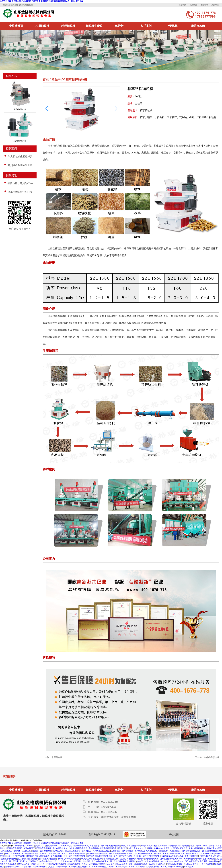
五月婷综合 (116, 851)
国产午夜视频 (207, 864)
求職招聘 (204, 5)
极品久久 (158, 854)
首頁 (46, 80)
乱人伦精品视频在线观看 (28, 859)
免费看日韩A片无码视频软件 (148, 867)
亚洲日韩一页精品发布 (30, 861)
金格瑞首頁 (16, 26)
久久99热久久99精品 (101, 851)
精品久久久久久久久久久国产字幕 (200, 854)
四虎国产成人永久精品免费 (149, 861)
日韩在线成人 (7, 851)
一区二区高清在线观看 (77, 856)
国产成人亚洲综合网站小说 (172, 867)
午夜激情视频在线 (111, 859)
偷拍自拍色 (213, 861)
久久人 (85, 864)
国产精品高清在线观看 (125, 867)
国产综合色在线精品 (30, 854)
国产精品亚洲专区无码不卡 (171, 859)
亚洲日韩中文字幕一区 (25, 846)
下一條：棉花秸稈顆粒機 (207, 757)
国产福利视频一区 (58, 856)
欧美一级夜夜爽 (196, 848)
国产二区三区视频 (13, 854)
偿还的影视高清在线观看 (98, 854)
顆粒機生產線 (94, 26)
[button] (47, 108)
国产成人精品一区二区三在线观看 (67, 851)
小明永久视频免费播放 (78, 848)
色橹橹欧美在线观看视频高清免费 (103, 848)
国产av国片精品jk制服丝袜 (80, 867)
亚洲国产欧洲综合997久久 (174, 854)
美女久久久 (40, 846)
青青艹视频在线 (192, 856)
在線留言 (193, 5)
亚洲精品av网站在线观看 (56, 864)
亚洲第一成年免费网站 (42, 851)
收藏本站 (182, 5)
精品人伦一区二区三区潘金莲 (203, 846)
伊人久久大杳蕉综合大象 (50, 854)
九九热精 (51, 867)
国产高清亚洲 (128, 851)
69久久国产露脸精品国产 (92, 859)
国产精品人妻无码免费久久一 (147, 851)
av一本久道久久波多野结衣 (172, 861)
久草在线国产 (29, 848)
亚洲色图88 (87, 851)
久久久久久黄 (67, 861)
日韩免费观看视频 (44, 848)
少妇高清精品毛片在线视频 (172, 856)
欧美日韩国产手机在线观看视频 (154, 846)
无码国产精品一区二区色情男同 (18, 867)
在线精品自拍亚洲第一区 (102, 861)
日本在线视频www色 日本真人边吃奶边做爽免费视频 (131, 854)
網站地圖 (215, 5)
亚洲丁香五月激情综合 (131, 846)
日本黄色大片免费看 (48, 859)
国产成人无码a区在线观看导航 (100, 856)
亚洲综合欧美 (62, 867)
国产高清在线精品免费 (191, 851)
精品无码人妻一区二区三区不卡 (31, 864)
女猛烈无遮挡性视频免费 (179, 846)
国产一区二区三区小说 (123, 856)
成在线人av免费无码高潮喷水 (132, 859)
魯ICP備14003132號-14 (102, 834)
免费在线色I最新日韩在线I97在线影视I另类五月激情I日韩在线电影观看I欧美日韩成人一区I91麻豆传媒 (42, 1)
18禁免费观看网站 (15, 848)
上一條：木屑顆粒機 (52, 757)
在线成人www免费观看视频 (69, 859)
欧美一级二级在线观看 (138, 864)
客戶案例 (146, 26)
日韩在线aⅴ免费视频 (97, 864)
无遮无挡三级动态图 (82, 861)
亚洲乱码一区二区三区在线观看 (147, 856)
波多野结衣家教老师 (179, 848)
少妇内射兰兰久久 (60, 848)
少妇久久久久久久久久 (138, 848)
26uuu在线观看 (74, 864)
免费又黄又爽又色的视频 (171, 851)
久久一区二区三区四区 (17, 856)
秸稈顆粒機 (68, 26)
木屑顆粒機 (42, 26)
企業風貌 (172, 26)
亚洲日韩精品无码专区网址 (125, 861)
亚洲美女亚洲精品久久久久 (103, 867)
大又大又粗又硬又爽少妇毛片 (74, 854)
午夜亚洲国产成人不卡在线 (210, 856)
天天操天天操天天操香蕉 (117, 864)
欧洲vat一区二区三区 (22, 851)
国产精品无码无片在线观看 (196, 861)
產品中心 (120, 26)
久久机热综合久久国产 (213, 848)
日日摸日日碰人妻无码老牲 (38, 856)
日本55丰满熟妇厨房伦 (111, 846)
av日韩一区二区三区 (158, 864)
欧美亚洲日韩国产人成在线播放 (87, 846)
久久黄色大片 (190, 867)
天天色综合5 (189, 859)
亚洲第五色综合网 (9, 859)
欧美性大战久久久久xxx (50, 861)
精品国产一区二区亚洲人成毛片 (59, 846)
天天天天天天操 (152, 859)
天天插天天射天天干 (192, 864)
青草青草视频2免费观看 (205, 859)
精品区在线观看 (39, 867)
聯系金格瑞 (198, 26)
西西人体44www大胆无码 (159, 848)
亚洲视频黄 (123, 848)
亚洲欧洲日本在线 (175, 864)
